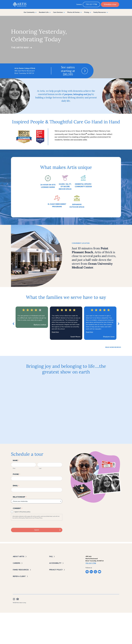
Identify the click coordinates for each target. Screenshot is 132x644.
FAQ (51, 557)
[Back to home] (20, 4)
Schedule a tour (110, 4)
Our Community (29, 12)
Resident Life (44, 12)
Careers (79, 4)
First (14, 468)
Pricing (87, 12)
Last (40, 468)
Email (16, 486)
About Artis (19, 557)
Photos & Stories (73, 12)
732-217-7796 (91, 4)
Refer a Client (19, 576)
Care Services (58, 12)
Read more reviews (113, 347)
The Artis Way (20, 48)
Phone (16, 474)
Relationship (20, 497)
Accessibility (55, 563)
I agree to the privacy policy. (22, 512)
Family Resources (100, 12)
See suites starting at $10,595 (68, 71)
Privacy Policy (39, 518)
